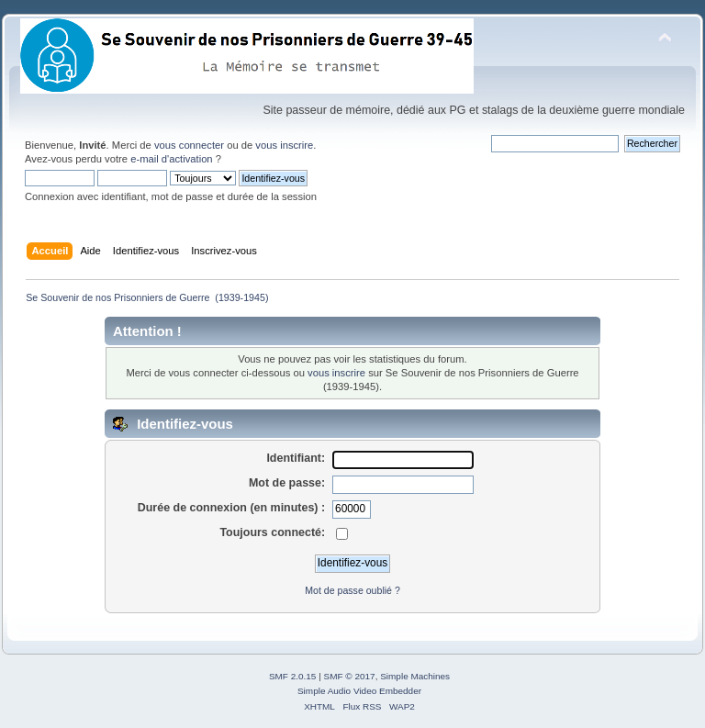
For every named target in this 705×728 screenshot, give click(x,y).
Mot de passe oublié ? (352, 590)
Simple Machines (415, 676)
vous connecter (189, 145)
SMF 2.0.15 (293, 676)
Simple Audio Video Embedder (359, 691)
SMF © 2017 (350, 676)
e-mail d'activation (171, 159)
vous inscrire (284, 145)
